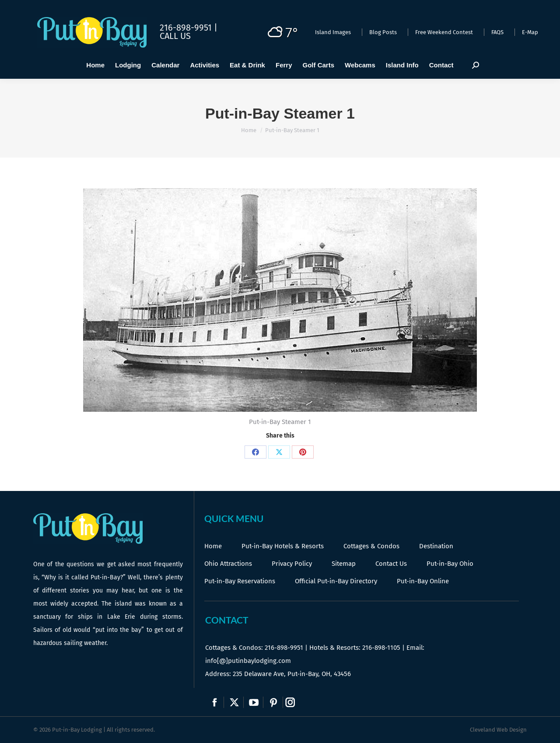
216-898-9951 (284, 648)
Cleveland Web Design (498, 730)
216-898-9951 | (189, 28)
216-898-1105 (381, 648)
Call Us (175, 36)
